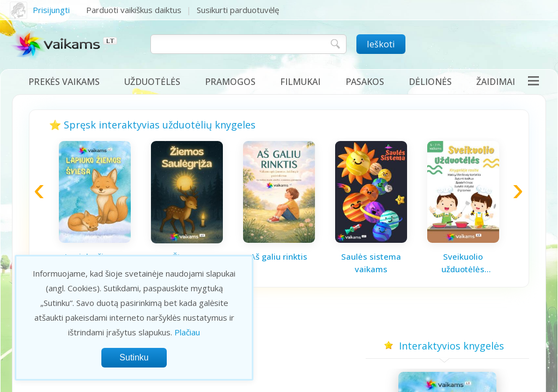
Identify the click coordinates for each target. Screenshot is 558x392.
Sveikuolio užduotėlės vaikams (463, 263)
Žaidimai (496, 82)
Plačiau (187, 332)
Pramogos (230, 82)
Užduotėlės (152, 82)
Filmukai (300, 82)
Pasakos (365, 82)
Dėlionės (430, 82)
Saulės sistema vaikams (371, 263)
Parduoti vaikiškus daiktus (134, 10)
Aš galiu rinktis (279, 256)
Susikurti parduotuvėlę (238, 10)
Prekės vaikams (64, 82)
